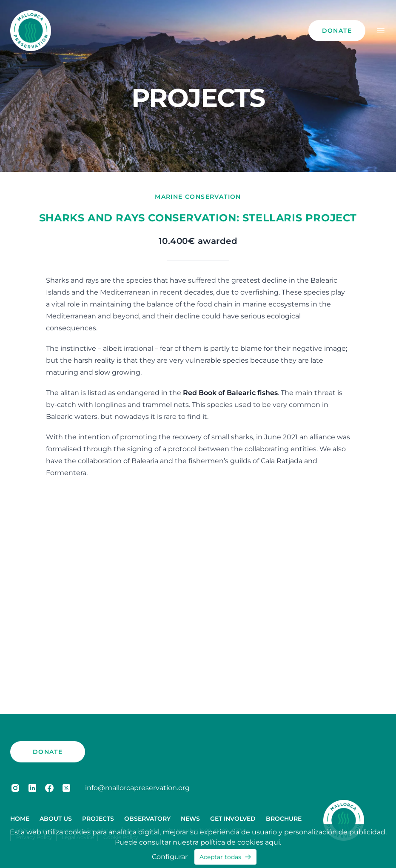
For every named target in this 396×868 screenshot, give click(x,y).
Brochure (284, 819)
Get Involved (233, 819)
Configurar (170, 857)
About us (56, 819)
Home (20, 819)
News (190, 819)
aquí (272, 842)
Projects (98, 819)
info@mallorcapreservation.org (137, 788)
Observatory (147, 819)
